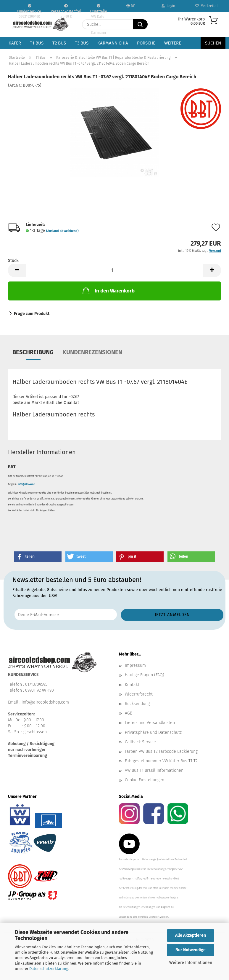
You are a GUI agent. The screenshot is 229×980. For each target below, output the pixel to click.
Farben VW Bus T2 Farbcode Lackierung (161, 751)
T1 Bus (37, 43)
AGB (129, 713)
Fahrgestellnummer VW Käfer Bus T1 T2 (161, 761)
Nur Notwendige (191, 950)
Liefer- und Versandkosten (150, 723)
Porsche (146, 43)
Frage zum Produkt (32, 314)
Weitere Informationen (191, 963)
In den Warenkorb (108, 290)
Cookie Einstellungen (145, 780)
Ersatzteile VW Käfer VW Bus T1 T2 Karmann (99, 8)
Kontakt (132, 685)
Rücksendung (137, 704)
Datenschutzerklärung (49, 969)
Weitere (173, 43)
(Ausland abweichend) (62, 231)
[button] (17, 270)
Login (168, 6)
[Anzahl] (114, 270)
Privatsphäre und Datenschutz (153, 732)
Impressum (135, 665)
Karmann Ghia (113, 43)
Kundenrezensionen (92, 352)
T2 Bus (59, 43)
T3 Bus (82, 43)
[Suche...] (140, 24)
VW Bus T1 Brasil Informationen (154, 770)
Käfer (15, 43)
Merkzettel (207, 6)
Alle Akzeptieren (191, 935)
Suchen (213, 43)
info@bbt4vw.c (26, 484)
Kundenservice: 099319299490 (29, 8)
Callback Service (140, 742)
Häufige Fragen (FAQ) (145, 675)
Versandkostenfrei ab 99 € (66, 8)
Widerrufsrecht (139, 694)
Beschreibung (33, 352)
